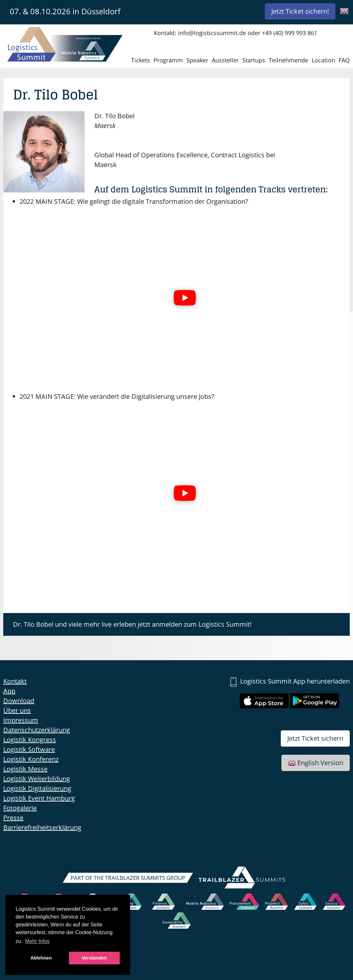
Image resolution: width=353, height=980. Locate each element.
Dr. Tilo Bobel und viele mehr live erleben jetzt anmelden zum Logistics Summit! (132, 624)
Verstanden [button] (94, 958)
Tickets (141, 60)
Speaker (197, 60)
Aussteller (225, 60)
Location (323, 60)
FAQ (344, 60)
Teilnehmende (288, 60)
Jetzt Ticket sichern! (300, 11)
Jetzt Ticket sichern (315, 738)
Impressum (21, 720)
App (9, 691)
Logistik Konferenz (31, 759)
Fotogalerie (20, 808)
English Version (316, 763)
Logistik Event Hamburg (39, 798)
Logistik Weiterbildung (37, 779)
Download (19, 701)
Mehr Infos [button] (37, 941)
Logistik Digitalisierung (37, 788)
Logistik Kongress (30, 740)
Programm (168, 60)
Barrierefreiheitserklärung (42, 827)
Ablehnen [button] (41, 958)
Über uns (17, 710)
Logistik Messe (25, 769)
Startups (254, 60)
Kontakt (15, 681)
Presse (13, 818)
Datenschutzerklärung (37, 730)
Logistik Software (29, 749)
